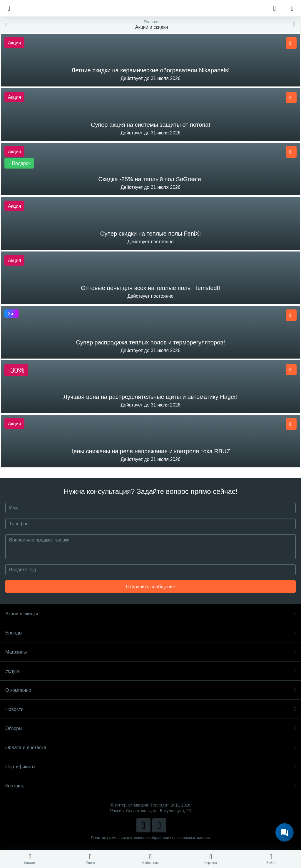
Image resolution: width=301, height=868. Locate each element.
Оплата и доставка (150, 748)
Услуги (150, 671)
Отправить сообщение (150, 587)
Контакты (150, 786)
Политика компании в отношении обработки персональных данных (150, 838)
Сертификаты (150, 767)
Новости (150, 709)
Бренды (150, 633)
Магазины (150, 652)
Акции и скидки (150, 614)
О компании (150, 690)
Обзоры (150, 728)
